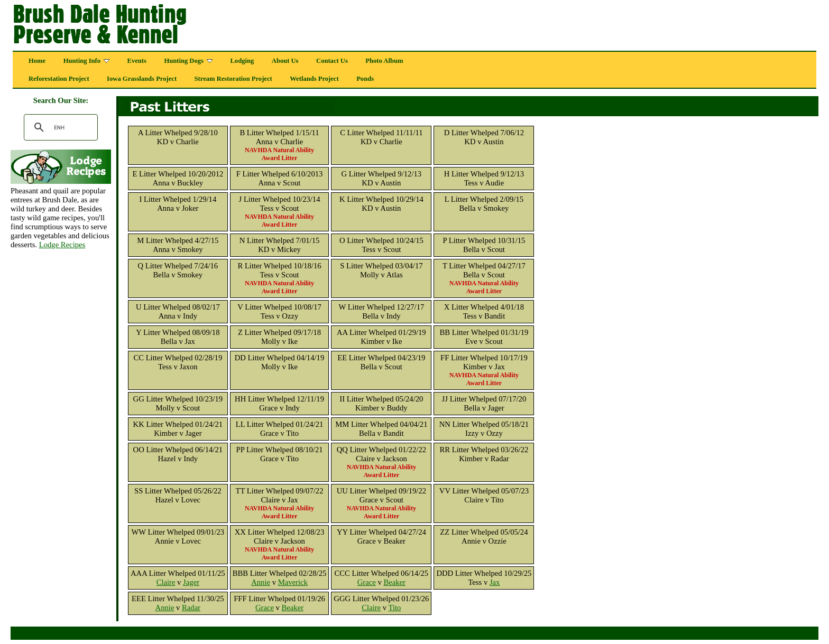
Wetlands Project (314, 79)
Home (37, 61)
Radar (191, 608)
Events (137, 61)
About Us (285, 61)
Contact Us (332, 61)
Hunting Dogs (188, 61)
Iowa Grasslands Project (142, 79)
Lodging (242, 61)
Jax (495, 582)
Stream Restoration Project (233, 79)
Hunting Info (86, 61)
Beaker (394, 582)
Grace (367, 582)
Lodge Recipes (62, 245)
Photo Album (384, 61)
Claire (166, 582)
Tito (395, 608)
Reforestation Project (59, 79)
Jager (191, 582)
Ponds (365, 79)
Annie (261, 582)
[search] (59, 127)
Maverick (293, 582)
